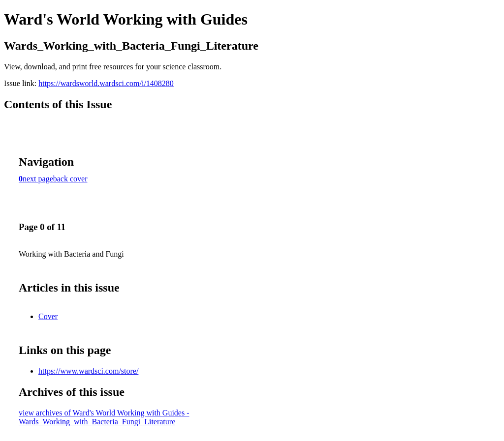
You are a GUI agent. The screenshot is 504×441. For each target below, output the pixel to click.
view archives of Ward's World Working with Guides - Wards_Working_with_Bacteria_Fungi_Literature (104, 417)
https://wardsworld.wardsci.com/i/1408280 (106, 83)
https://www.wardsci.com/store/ (88, 371)
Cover (48, 316)
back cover (70, 179)
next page (38, 179)
